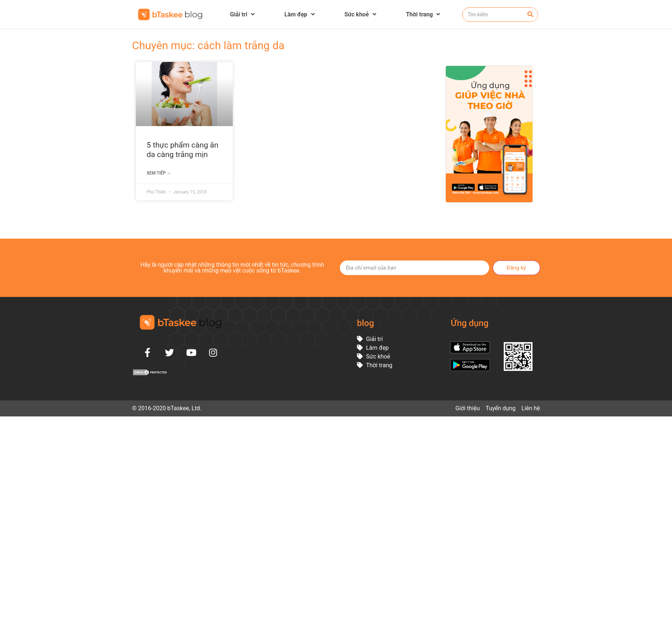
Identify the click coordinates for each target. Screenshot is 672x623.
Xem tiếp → (159, 173)
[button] (663, 614)
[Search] (530, 15)
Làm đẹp (300, 14)
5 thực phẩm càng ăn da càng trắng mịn (183, 150)
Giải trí (242, 14)
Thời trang (423, 14)
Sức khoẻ (360, 14)
